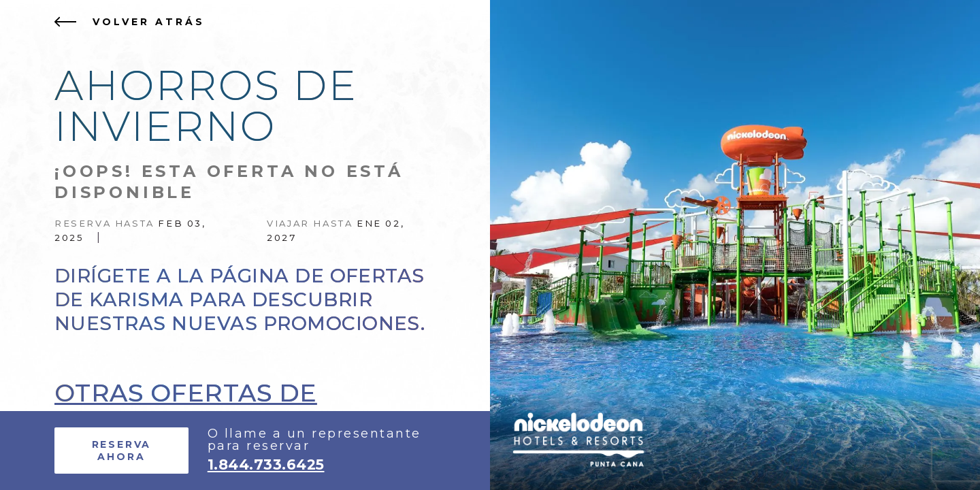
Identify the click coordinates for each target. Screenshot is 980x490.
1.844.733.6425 (266, 464)
